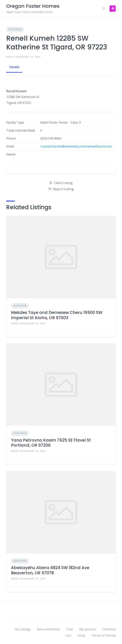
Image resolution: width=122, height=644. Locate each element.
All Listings (23, 629)
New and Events (48, 629)
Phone (11, 138)
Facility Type (15, 122)
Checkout (109, 629)
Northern (15, 29)
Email (10, 146)
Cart (68, 635)
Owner (11, 154)
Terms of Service (104, 635)
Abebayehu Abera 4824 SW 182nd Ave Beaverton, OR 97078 (50, 570)
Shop (81, 635)
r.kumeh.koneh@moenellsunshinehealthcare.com (76, 146)
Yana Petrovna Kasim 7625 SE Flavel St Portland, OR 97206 (51, 443)
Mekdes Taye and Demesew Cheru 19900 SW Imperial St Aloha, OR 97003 (57, 315)
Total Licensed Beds (21, 130)
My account (88, 629)
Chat (70, 629)
